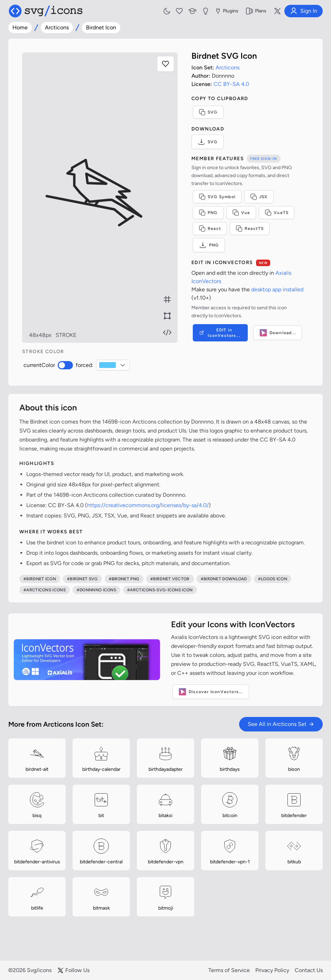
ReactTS (250, 229)
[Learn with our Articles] (192, 11)
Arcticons (57, 27)
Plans (256, 11)
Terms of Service (229, 970)
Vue (241, 213)
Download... (278, 333)
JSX (259, 197)
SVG (208, 112)
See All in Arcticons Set (281, 724)
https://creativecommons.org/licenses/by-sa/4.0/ (148, 505)
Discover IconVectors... (211, 692)
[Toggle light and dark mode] (167, 11)
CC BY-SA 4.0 (231, 84)
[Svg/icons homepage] (46, 11)
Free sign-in (264, 159)
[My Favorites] (179, 11)
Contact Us (309, 970)
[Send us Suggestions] (206, 11)
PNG (208, 213)
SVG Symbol (217, 197)
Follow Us (73, 970)
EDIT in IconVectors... (220, 333)
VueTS (277, 213)
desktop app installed (277, 289)
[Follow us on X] (277, 11)
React (210, 229)
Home (20, 27)
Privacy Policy (272, 970)
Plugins (226, 11)
